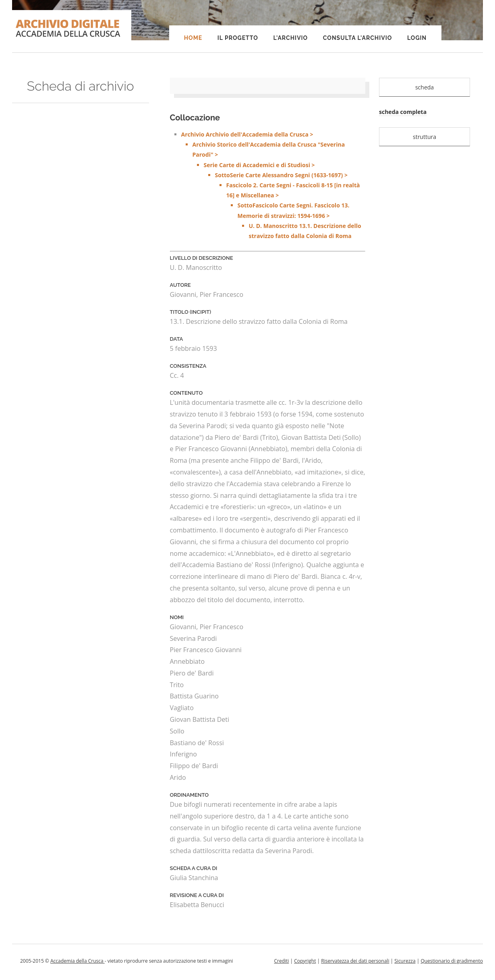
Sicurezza (405, 961)
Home (193, 38)
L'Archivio (290, 38)
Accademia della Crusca (78, 961)
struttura (425, 137)
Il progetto (238, 38)
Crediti (281, 961)
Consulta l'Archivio (357, 38)
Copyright (305, 961)
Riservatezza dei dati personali (355, 961)
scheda (425, 87)
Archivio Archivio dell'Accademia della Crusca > (273, 186)
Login (417, 38)
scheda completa (403, 112)
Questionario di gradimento (452, 961)
